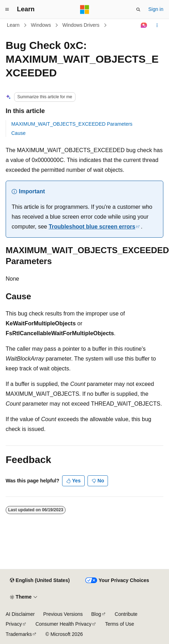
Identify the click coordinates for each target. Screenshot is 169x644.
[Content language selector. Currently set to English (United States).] (40, 581)
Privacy (14, 624)
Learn (13, 25)
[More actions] (157, 25)
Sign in (156, 9)
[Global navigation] (7, 10)
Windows (41, 25)
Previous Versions (63, 614)
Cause (18, 133)
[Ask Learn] (144, 25)
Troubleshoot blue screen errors (92, 227)
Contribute (126, 614)
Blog (96, 614)
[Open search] (138, 10)
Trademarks (19, 634)
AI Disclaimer (20, 614)
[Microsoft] (85, 10)
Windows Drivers (81, 25)
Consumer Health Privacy (63, 624)
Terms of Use (120, 624)
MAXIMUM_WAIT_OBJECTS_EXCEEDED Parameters (72, 124)
